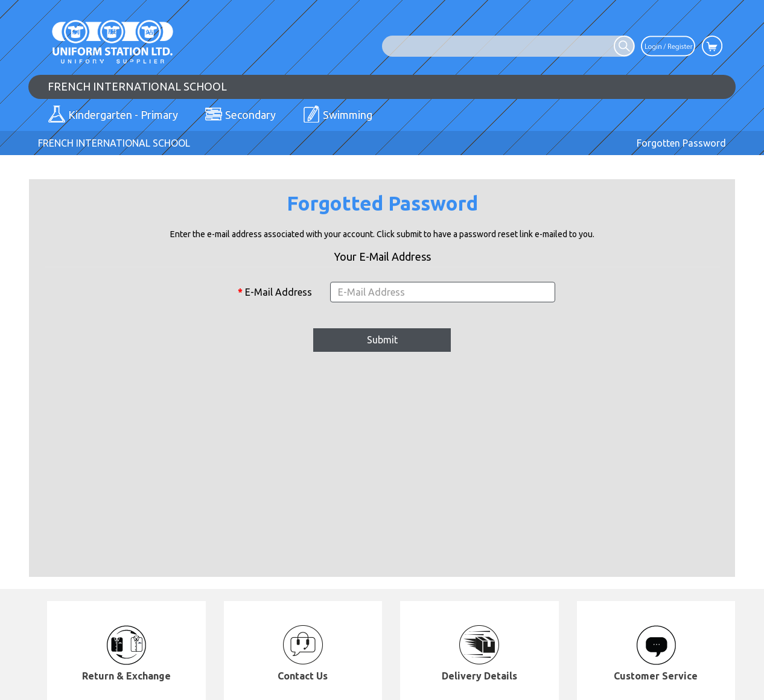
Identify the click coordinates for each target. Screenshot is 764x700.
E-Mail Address (279, 292)
